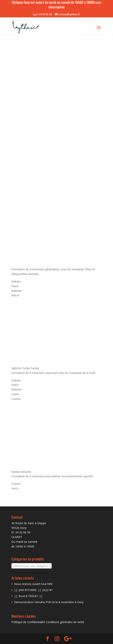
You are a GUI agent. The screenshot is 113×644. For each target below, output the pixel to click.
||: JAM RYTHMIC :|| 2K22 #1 (33, 590)
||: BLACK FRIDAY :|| (28, 596)
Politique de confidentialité (28, 622)
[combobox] (32, 566)
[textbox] (32, 566)
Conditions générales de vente (65, 622)
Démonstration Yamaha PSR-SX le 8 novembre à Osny (49, 602)
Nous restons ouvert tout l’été (33, 584)
